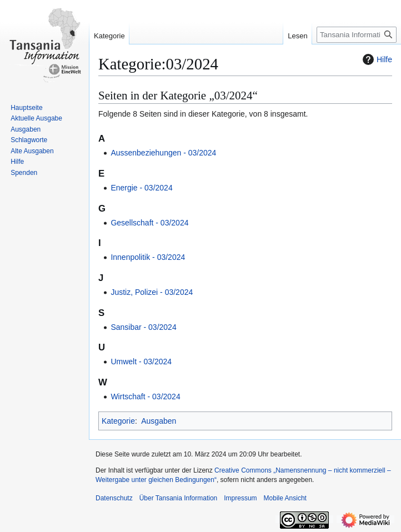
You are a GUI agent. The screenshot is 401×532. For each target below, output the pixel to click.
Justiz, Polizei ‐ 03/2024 (152, 292)
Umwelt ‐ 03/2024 (141, 362)
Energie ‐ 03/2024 (141, 188)
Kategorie (118, 421)
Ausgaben (159, 421)
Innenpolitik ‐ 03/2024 (148, 257)
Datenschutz (114, 498)
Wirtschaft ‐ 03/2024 (145, 397)
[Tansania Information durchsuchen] (357, 35)
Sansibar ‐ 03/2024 (143, 327)
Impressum (240, 498)
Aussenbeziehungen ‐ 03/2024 (163, 153)
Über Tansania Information (179, 498)
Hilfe (376, 59)
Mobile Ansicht (285, 498)
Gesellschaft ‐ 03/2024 (149, 223)
